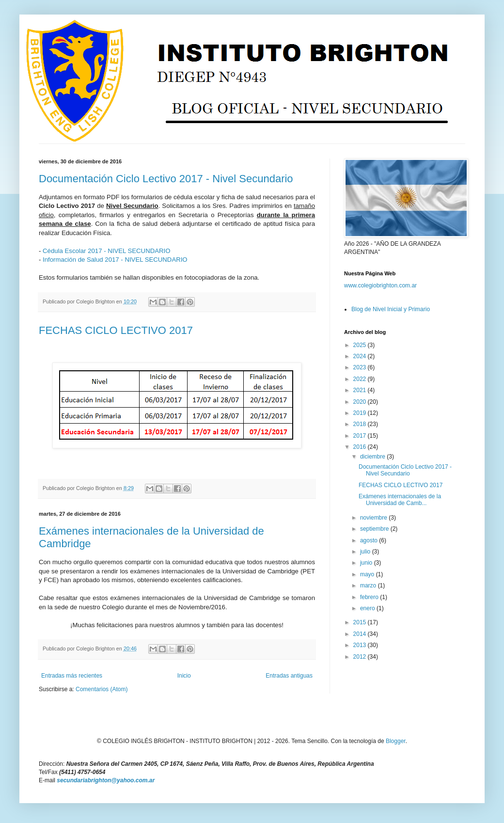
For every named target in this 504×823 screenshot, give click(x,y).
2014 (361, 634)
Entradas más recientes (72, 676)
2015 (361, 622)
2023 (361, 367)
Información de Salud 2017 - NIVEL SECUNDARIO (115, 260)
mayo (368, 574)
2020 (361, 402)
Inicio (184, 676)
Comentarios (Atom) (102, 689)
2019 (361, 413)
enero (368, 608)
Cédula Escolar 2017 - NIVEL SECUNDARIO (106, 251)
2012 (361, 657)
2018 (361, 424)
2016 (361, 447)
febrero (370, 597)
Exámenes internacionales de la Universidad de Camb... (400, 500)
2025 (361, 345)
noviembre (374, 518)
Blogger (396, 741)
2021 (361, 390)
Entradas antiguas (289, 676)
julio (366, 552)
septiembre (375, 529)
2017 (361, 436)
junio (367, 563)
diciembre (373, 457)
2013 (361, 645)
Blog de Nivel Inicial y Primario (391, 309)
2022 (361, 379)
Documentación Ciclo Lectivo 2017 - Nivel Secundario (166, 179)
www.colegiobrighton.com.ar (380, 285)
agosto (370, 540)
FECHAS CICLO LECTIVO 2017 (116, 330)
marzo (369, 586)
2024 (361, 356)
